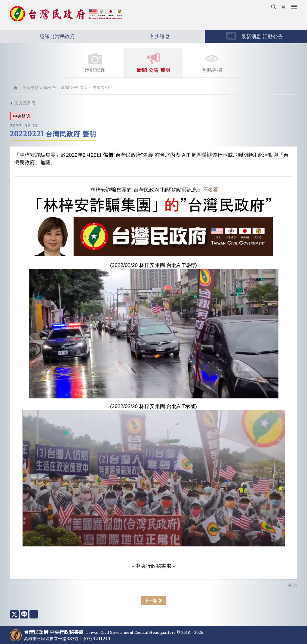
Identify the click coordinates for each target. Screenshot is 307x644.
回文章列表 (23, 103)
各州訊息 (142, 37)
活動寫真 (95, 62)
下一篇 (153, 600)
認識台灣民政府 (40, 37)
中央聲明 (101, 88)
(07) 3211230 (97, 639)
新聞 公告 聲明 (154, 62)
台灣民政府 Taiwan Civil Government (67, 14)
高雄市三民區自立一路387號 (52, 639)
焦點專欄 (212, 62)
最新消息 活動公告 (254, 36)
